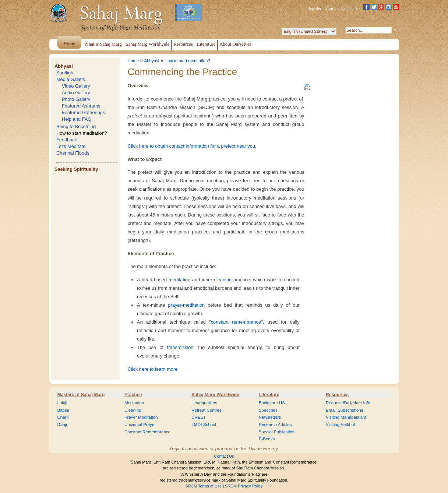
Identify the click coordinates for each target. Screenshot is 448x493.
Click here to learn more (153, 369)
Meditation (134, 403)
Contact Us (351, 8)
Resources (337, 395)
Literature (269, 395)
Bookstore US (272, 403)
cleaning (223, 280)
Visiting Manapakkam (346, 417)
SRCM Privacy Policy (244, 486)
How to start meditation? (82, 133)
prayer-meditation (186, 305)
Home (133, 61)
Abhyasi (64, 66)
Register (314, 8)
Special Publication (277, 432)
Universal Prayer (140, 425)
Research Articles (275, 425)
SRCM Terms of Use (203, 486)
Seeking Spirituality (76, 169)
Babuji (63, 410)
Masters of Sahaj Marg (81, 395)
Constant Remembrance (147, 432)
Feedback (67, 140)
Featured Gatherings (83, 112)
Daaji (62, 425)
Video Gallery (76, 86)
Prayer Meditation (141, 417)
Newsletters (270, 417)
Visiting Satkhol (340, 425)
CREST (199, 417)
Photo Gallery (76, 99)
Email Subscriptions (344, 410)
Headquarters (204, 403)
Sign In (332, 8)
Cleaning (133, 410)
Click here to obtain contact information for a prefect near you (191, 146)
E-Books (267, 439)
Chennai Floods (73, 153)
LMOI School (204, 425)
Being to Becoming (76, 126)
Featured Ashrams (81, 106)
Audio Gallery (76, 93)
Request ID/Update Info (348, 403)
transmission (180, 347)
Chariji (64, 417)
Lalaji (62, 403)
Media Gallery (71, 79)
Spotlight (66, 73)
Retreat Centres (207, 410)
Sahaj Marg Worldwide (215, 395)
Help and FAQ (77, 119)
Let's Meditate (71, 146)
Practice (133, 395)
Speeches (268, 410)
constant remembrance (236, 322)
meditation (179, 280)
